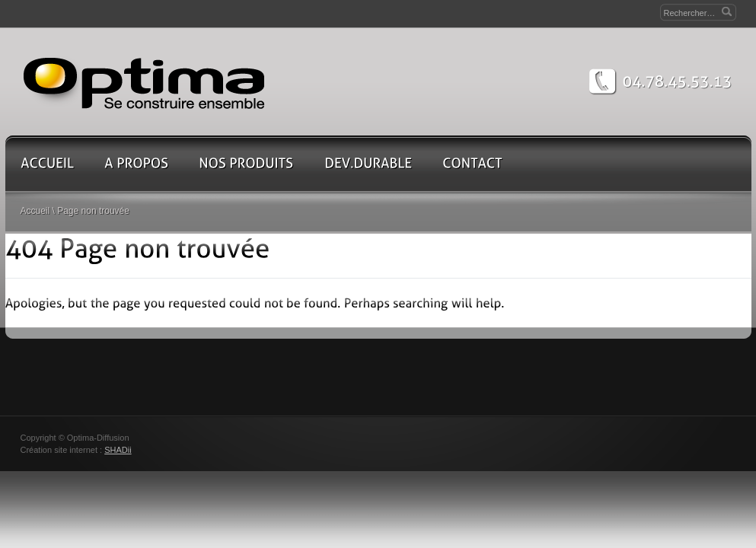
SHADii (118, 450)
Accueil (35, 211)
